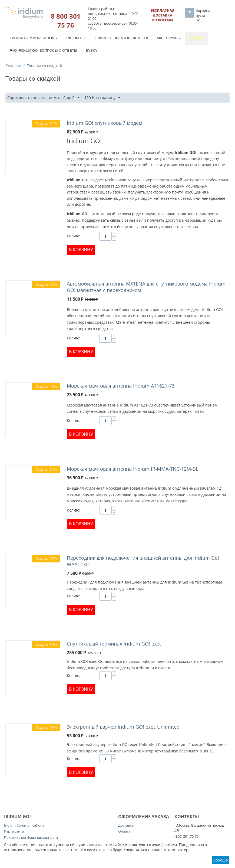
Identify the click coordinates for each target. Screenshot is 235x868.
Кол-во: (74, 236)
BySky (92, 50)
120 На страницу (102, 98)
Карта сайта (14, 831)
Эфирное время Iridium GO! (121, 38)
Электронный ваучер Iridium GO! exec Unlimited (123, 727)
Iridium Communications (33, 38)
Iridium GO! (76, 38)
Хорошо (221, 860)
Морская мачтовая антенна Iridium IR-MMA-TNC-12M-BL (133, 469)
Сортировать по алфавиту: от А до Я (43, 98)
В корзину (81, 250)
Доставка (126, 825)
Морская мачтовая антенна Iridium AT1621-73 (121, 386)
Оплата (124, 831)
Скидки (196, 38)
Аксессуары (169, 38)
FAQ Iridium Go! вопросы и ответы (43, 50)
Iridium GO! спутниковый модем (105, 123)
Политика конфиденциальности (31, 837)
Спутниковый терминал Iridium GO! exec (114, 644)
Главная (14, 66)
